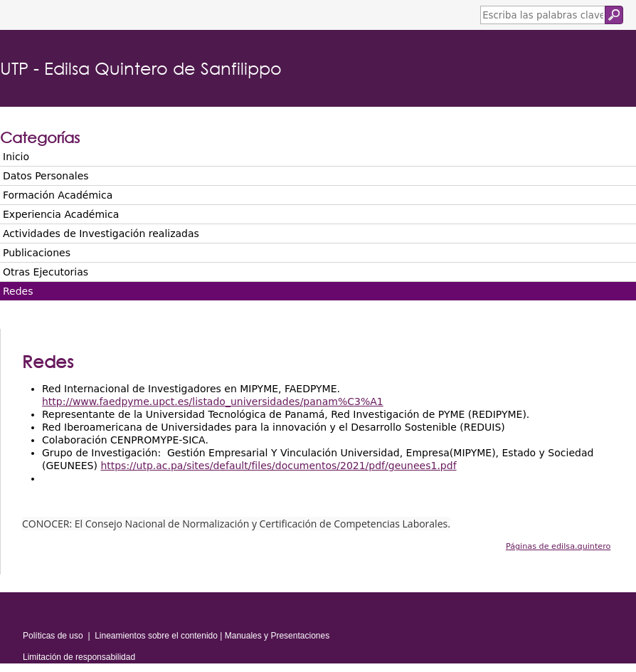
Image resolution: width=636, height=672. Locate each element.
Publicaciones (37, 253)
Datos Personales (46, 176)
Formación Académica (58, 195)
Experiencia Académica (61, 214)
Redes (18, 291)
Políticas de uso (53, 636)
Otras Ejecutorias (46, 272)
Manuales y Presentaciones (277, 636)
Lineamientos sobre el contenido (156, 636)
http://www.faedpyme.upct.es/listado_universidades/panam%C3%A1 (213, 401)
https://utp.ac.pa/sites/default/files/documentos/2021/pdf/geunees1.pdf (278, 466)
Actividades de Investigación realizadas (101, 233)
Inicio (16, 157)
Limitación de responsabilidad (79, 657)
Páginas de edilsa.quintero (558, 546)
